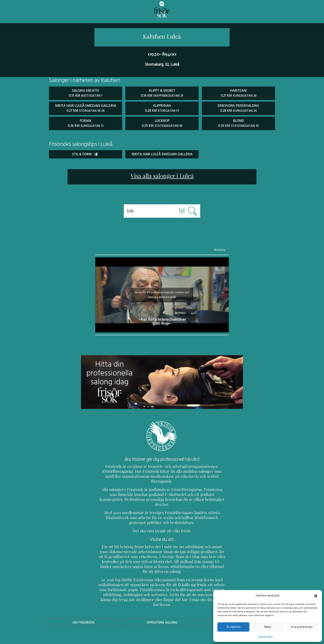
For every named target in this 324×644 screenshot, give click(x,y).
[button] (316, 595)
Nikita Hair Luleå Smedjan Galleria (162, 153)
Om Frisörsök (83, 602)
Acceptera (233, 627)
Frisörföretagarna (113, 471)
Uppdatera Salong (162, 602)
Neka (267, 627)
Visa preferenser (302, 627)
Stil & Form (85, 153)
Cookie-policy (266, 636)
